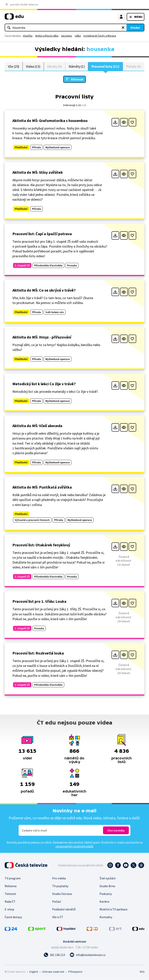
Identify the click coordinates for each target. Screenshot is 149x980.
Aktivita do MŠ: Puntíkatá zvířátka (42, 487)
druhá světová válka (47, 36)
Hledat (135, 28)
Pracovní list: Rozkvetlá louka (38, 653)
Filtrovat (77, 79)
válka (78, 36)
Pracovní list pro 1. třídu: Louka (39, 601)
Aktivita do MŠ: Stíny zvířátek (38, 172)
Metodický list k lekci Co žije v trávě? (44, 384)
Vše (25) (14, 66)
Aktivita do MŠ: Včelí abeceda (37, 426)
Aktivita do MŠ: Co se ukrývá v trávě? (44, 290)
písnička (28, 36)
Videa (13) (33, 66)
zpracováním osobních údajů (74, 846)
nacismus (67, 36)
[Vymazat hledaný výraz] (123, 28)
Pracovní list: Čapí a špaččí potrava (42, 234)
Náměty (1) (77, 66)
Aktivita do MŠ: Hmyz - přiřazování (42, 337)
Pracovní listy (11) (105, 66)
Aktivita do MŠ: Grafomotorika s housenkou (50, 121)
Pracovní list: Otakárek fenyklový (41, 545)
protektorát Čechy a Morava (100, 36)
